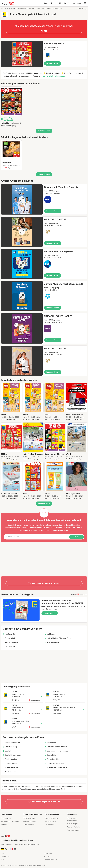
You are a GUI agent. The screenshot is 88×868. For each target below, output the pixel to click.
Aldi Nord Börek (10, 642)
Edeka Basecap (10, 747)
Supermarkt (22, 9)
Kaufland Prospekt (29, 821)
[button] (44, 54)
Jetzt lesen (50, 613)
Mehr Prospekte (44, 131)
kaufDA (4, 9)
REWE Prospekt (28, 825)
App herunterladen (74, 827)
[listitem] (11, 107)
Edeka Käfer (51, 755)
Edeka (32, 9)
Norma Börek (9, 646)
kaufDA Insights (73, 824)
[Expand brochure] (22, 54)
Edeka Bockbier (52, 759)
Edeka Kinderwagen (12, 755)
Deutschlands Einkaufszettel (72, 819)
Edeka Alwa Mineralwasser (57, 751)
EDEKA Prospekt (29, 818)
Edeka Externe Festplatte (56, 767)
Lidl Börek (50, 634)
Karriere (4, 825)
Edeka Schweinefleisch (55, 763)
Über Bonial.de (6, 818)
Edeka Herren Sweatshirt (56, 747)
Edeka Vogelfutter (11, 743)
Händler (12, 9)
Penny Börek (9, 638)
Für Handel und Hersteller (10, 821)
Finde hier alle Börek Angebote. (53, 76)
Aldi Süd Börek (52, 642)
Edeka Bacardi (10, 772)
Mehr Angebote (44, 174)
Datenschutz (63, 530)
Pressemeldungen (73, 830)
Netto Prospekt (50, 821)
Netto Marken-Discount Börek (58, 638)
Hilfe (3, 853)
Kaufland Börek (10, 634)
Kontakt (47, 856)
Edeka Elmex (9, 751)
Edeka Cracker (10, 759)
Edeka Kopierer (10, 763)
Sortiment (40, 9)
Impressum (48, 853)
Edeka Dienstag (10, 767)
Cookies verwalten (51, 860)
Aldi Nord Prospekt (52, 818)
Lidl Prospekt (49, 825)
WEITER (44, 31)
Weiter (77, 537)
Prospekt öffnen (53, 63)
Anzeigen (83, 9)
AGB (3, 860)
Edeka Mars (50, 743)
